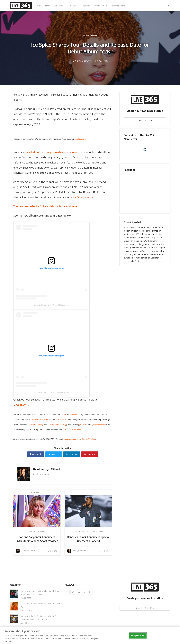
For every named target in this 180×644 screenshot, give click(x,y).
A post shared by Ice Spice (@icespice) (51, 305)
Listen (93, 35)
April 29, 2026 (26, 623)
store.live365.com (73, 430)
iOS (65, 415)
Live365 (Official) (36, 425)
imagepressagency (70, 439)
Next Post (88, 492)
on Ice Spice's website (83, 197)
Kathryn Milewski (51, 469)
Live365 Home (119, 6)
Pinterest (90, 454)
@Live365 (83, 425)
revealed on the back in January (51, 152)
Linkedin (72, 454)
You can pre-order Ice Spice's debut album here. (45, 206)
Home (39, 6)
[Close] (175, 635)
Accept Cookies (138, 635)
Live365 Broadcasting (57, 425)
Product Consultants (40, 420)
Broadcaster (60, 6)
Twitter (54, 454)
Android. (73, 415)
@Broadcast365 (99, 425)
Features (86, 6)
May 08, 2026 (26, 598)
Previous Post (37, 492)
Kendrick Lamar (96, 532)
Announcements (101, 6)
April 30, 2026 (26, 611)
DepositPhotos (88, 439)
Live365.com (80, 139)
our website (61, 420)
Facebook (36, 454)
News (48, 6)
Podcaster (74, 6)
